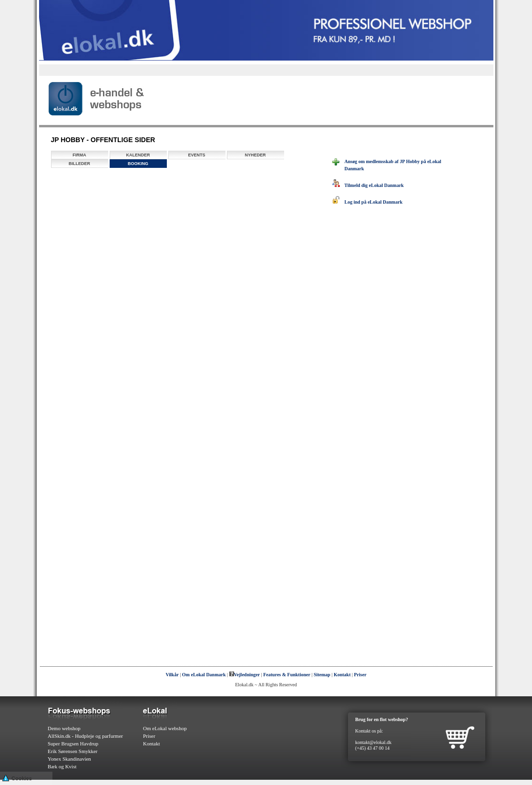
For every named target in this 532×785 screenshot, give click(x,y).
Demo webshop (64, 728)
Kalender (138, 155)
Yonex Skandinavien (69, 759)
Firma (79, 155)
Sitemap (322, 675)
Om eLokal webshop (165, 728)
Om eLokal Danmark (204, 675)
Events (196, 155)
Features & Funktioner (287, 675)
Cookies (17, 778)
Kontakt (342, 675)
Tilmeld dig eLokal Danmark (368, 185)
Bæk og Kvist (62, 766)
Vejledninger (245, 675)
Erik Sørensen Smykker (72, 751)
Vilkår (172, 675)
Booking (138, 164)
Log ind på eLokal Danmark (368, 202)
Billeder (79, 164)
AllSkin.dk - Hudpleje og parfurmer (85, 736)
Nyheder (255, 155)
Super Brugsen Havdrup (73, 744)
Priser (360, 675)
